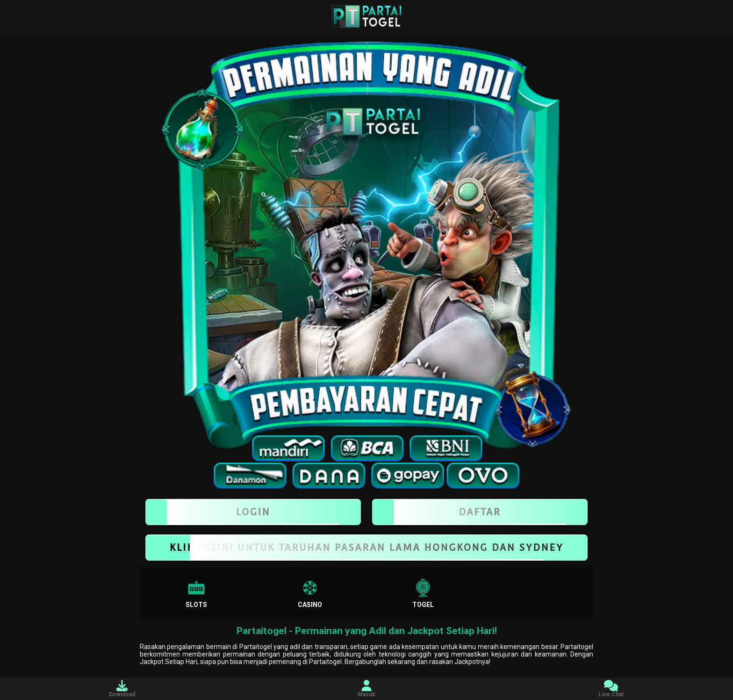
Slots (196, 593)
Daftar (480, 512)
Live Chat (611, 689)
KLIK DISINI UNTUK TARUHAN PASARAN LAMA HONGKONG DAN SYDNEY (366, 548)
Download (122, 689)
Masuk (366, 689)
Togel (423, 593)
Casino (310, 593)
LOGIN (253, 512)
